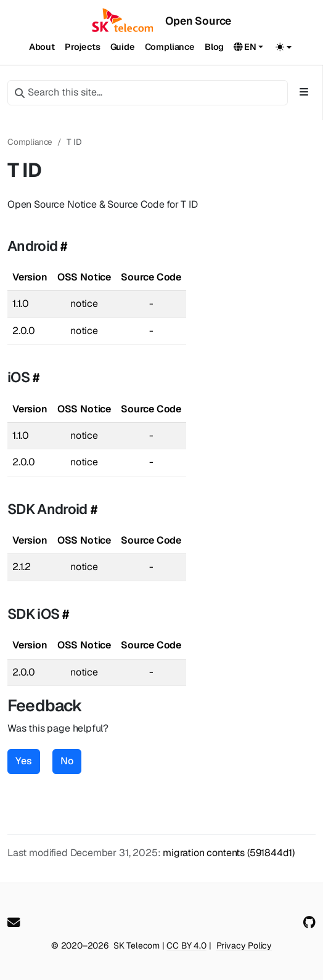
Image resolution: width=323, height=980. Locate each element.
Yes (24, 761)
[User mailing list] (14, 923)
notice (84, 304)
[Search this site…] (148, 92)
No (67, 761)
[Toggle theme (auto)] (284, 47)
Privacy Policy (244, 945)
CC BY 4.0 (186, 945)
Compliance (30, 142)
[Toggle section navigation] (304, 92)
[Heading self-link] (62, 246)
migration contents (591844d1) (229, 853)
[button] (248, 47)
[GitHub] (309, 923)
